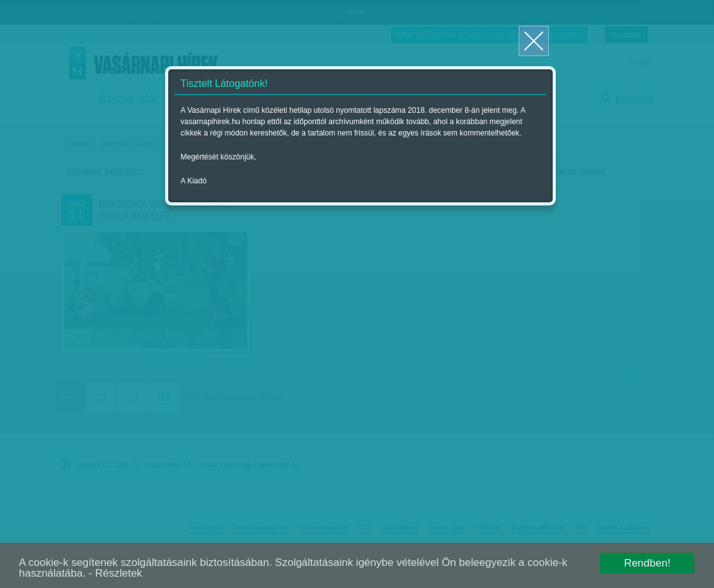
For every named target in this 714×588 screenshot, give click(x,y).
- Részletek (116, 573)
